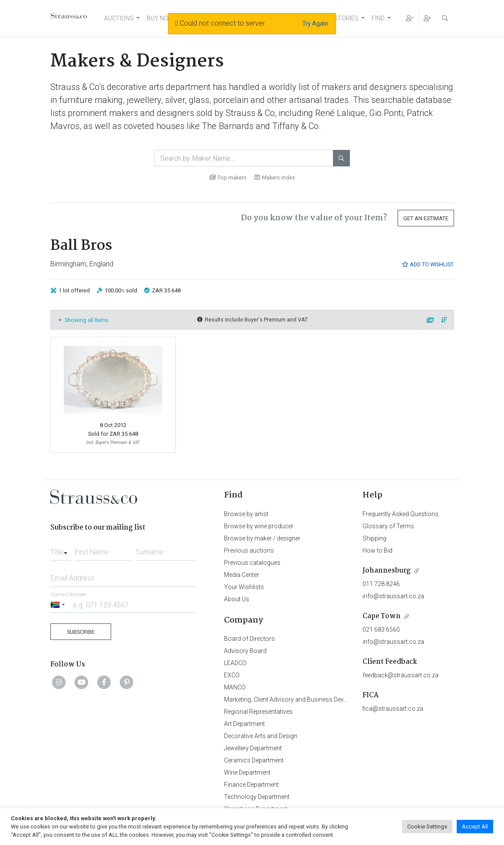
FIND (378, 18)
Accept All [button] (475, 827)
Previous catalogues (252, 563)
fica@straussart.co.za (393, 709)
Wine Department (247, 772)
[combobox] (61, 550)
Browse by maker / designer (262, 538)
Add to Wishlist (428, 264)
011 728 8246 (381, 584)
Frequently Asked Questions (400, 514)
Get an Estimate (426, 218)
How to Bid (377, 550)
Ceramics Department (254, 760)
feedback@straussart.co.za (400, 675)
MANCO (235, 687)
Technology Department (257, 797)
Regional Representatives (258, 712)
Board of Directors (249, 639)
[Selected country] (59, 605)
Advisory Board (245, 651)
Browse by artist (246, 514)
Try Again (315, 23)
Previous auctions (249, 550)
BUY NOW (160, 18)
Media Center (242, 575)
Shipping (374, 538)
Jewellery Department (253, 748)
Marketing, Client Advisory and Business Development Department (313, 699)
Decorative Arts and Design (261, 736)
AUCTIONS (119, 18)
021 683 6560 (381, 630)
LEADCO (235, 663)
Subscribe (81, 632)
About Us (237, 599)
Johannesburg (387, 571)
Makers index (275, 177)
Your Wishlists (244, 587)
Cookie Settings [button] (427, 827)
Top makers (228, 177)
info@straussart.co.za (393, 596)
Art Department (244, 724)
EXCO (232, 675)
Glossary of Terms (388, 526)
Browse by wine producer (259, 526)
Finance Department (251, 785)
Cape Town (382, 616)
